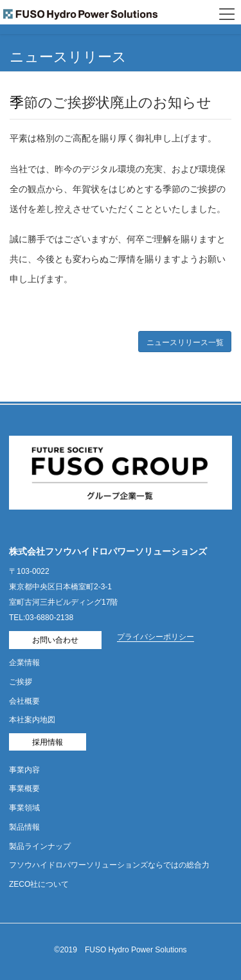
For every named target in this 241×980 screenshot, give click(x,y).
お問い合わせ (55, 640)
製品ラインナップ (40, 846)
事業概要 (24, 788)
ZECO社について (39, 884)
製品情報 (24, 827)
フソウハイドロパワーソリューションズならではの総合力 (109, 865)
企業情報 (24, 663)
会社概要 (24, 701)
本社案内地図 (32, 720)
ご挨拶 (21, 682)
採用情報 (48, 742)
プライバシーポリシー (156, 637)
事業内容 (24, 770)
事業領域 (24, 808)
